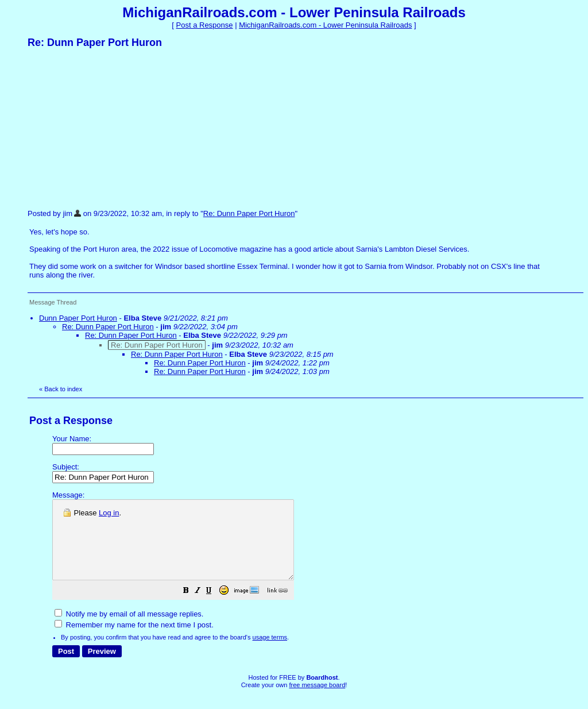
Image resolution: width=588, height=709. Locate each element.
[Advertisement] (114, 128)
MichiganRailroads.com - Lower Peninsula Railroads (325, 25)
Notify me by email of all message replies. (129, 629)
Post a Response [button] (205, 25)
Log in (109, 513)
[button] (215, 608)
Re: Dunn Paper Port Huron (249, 213)
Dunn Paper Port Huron (78, 318)
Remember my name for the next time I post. (134, 640)
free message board (317, 700)
